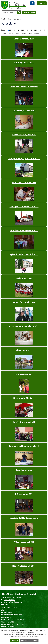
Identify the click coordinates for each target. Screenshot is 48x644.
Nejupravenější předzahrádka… (24, 159)
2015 (37, 30)
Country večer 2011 (24, 63)
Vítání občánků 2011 (24, 542)
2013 (24, 30)
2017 (5, 33)
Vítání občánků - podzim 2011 (24, 230)
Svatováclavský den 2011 (24, 135)
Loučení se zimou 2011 (24, 422)
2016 (43, 30)
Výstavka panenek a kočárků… (24, 326)
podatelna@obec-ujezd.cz (14, 602)
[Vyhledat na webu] (8, 12)
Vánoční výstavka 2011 (24, 111)
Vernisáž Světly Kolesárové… (24, 518)
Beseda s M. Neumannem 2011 (24, 446)
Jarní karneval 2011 (24, 374)
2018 (11, 33)
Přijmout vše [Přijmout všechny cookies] (14, 641)
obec (37, 33)
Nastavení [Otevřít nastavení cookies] (34, 641)
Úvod (3, 19)
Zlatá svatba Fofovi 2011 (24, 182)
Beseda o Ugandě (24, 470)
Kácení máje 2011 (24, 350)
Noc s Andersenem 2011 (24, 566)
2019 (18, 33)
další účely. (34, 632)
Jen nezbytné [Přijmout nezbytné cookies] (25, 641)
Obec (9, 19)
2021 (31, 33)
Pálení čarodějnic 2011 (24, 302)
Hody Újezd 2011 (24, 278)
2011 (11, 30)
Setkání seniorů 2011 (24, 39)
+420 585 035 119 (10, 600)
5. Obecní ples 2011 (24, 494)
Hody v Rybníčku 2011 (24, 398)
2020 (24, 33)
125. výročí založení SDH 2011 (24, 206)
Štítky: (3, 30)
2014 (30, 30)
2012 (17, 30)
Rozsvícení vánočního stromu (24, 87)
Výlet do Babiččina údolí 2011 (24, 254)
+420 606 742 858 (16, 607)
